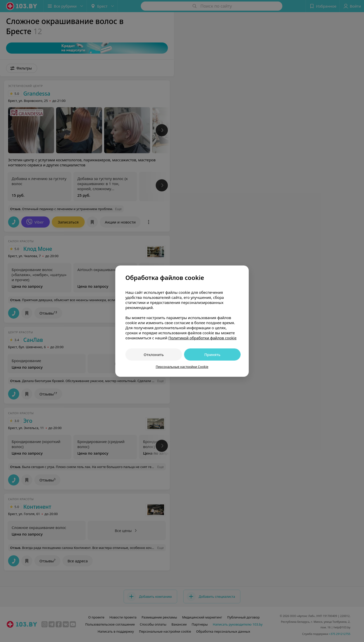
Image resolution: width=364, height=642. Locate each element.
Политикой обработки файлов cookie (202, 338)
